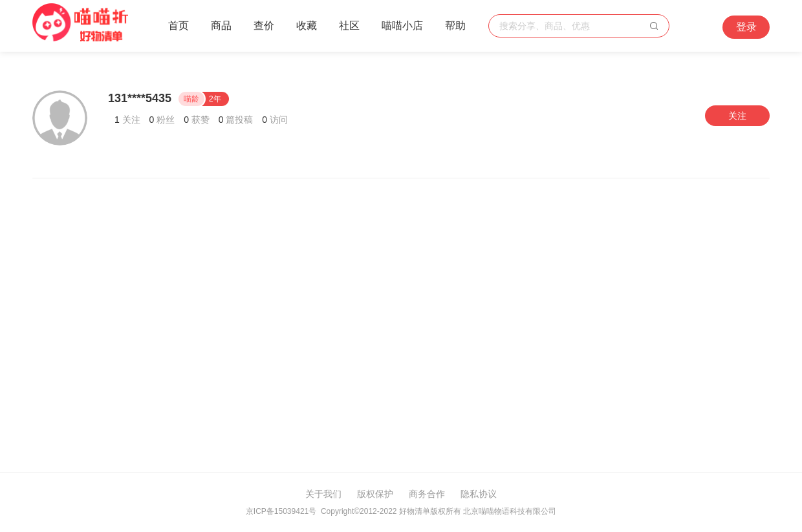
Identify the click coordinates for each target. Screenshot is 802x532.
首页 (179, 26)
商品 (221, 26)
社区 (349, 26)
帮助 (455, 26)
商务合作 (427, 494)
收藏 (307, 26)
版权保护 (375, 494)
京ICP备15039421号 (281, 511)
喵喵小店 (402, 26)
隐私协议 (479, 494)
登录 (746, 27)
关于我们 (323, 494)
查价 (264, 26)
